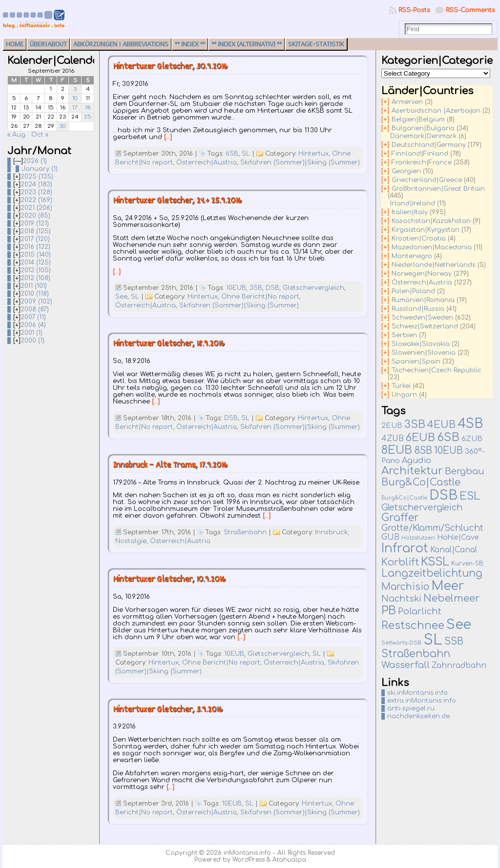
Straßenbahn (245, 532)
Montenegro (412, 256)
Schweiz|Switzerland (425, 326)
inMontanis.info (247, 853)
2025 (37, 177)
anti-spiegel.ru (411, 708)
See (121, 297)
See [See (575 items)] (459, 625)
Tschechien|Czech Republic (437, 370)
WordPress (249, 860)
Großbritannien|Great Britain (438, 189)
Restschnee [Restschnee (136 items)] (413, 626)
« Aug (16, 135)
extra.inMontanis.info (422, 701)
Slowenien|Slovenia (424, 353)
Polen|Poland (413, 291)
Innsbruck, (332, 532)
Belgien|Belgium (418, 120)
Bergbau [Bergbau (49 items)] (465, 471)
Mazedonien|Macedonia (432, 247)
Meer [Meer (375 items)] (448, 586)
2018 (36, 231)
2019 (35, 223)
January (40, 169)
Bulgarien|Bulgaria (423, 128)
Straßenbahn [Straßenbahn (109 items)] (416, 654)
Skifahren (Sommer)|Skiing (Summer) (300, 162)
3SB (256, 288)
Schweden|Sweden (422, 318)
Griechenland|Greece (427, 180)
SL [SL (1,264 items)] (433, 640)
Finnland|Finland (420, 154)
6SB (232, 154)
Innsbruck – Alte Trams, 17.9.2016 (170, 466)
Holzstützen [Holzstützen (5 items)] (418, 538)
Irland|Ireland (413, 203)
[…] (168, 137)
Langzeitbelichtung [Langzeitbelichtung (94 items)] (432, 574)
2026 (35, 161)
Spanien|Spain (416, 362)
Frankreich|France (422, 162)
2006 (33, 325)
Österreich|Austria (180, 541)
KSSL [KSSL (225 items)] (435, 562)
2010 (35, 294)
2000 (32, 341)
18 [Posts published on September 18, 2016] (88, 108)
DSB (272, 288)
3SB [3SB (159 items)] (415, 424)
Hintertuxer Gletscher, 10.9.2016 (169, 580)
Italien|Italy (410, 212)
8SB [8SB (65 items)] (423, 451)
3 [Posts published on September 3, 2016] (75, 89)
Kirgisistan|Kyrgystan (426, 230)
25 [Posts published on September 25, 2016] (88, 117)
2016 (35, 247)
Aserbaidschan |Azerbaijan (436, 111)
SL (246, 154)
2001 (31, 333)
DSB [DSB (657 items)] (443, 495)
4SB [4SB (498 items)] (470, 424)
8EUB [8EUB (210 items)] (397, 450)
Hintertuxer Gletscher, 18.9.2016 (169, 344)
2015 (36, 255)
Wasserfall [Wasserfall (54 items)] (406, 665)
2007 (33, 317)
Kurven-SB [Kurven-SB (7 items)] (467, 564)
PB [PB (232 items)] (389, 611)
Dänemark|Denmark (423, 136)
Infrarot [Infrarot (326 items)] (405, 548)
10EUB (236, 288)
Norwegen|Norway (422, 274)
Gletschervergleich (313, 288)
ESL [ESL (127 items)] (470, 496)
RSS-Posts (414, 10)
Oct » (40, 135)
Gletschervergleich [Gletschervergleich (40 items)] (422, 507)
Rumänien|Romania (423, 300)
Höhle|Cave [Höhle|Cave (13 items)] (458, 537)
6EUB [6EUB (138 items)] (420, 438)
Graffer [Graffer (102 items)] (400, 518)
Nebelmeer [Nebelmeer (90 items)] (452, 598)
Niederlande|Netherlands (434, 265)
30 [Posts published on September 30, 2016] (62, 126)
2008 (35, 309)
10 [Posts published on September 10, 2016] (75, 98)
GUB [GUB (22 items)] (390, 537)
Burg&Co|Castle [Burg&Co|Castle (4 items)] (404, 498)
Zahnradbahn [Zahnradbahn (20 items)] (459, 666)
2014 (36, 262)
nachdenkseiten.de (418, 716)
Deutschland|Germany (429, 145)
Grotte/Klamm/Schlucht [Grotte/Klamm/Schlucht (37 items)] (432, 528)
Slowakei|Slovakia (421, 344)
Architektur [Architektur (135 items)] (412, 471)
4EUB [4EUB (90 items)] (441, 425)
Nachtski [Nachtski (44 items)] (401, 599)
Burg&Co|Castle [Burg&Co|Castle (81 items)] (421, 482)
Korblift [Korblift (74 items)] (400, 563)
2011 (34, 286)
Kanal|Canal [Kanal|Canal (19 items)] (454, 550)
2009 (36, 302)
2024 (36, 184)
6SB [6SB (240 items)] (448, 437)
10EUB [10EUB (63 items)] (448, 451)
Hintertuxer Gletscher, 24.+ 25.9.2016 (177, 201)
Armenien (407, 102)
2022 (36, 200)
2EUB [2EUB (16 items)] (392, 425)
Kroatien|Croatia (419, 239)
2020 (35, 216)
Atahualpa (289, 860)
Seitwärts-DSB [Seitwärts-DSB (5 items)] (401, 643)
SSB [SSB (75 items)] (454, 642)
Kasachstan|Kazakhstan (431, 221)
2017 (35, 239)
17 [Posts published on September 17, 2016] (75, 108)
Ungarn (404, 395)
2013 (36, 270)
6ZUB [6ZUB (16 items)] (472, 439)
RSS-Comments (470, 10)
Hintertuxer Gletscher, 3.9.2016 (168, 710)
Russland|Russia (418, 309)
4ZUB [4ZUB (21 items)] (393, 439)
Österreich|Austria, (208, 162)
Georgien (406, 171)
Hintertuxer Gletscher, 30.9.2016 (170, 67)
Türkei (401, 386)
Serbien (404, 335)
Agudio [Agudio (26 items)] (417, 461)
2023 (36, 192)
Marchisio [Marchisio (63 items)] (405, 587)
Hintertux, (315, 154)
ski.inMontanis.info (417, 693)
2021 (36, 208)
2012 (35, 278)
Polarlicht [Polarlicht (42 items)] (420, 611)
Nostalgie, (133, 541)
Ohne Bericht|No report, (261, 297)
